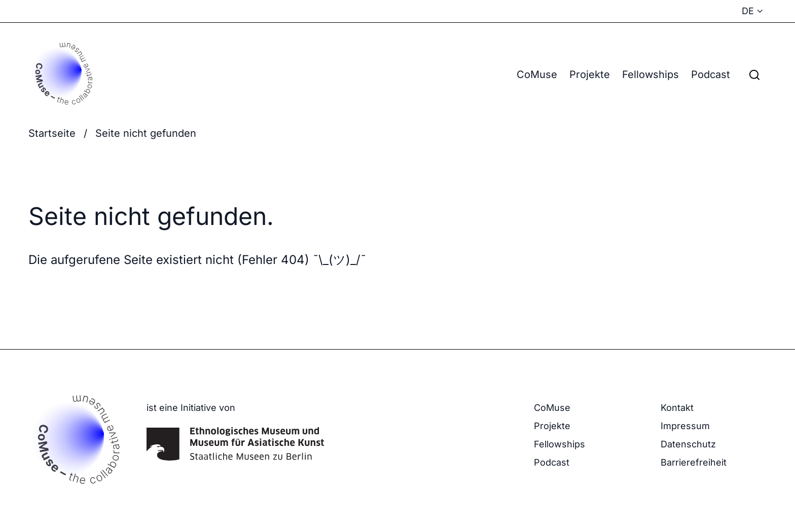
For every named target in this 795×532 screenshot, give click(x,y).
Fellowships (651, 74)
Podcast (711, 74)
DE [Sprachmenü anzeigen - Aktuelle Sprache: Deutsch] (748, 11)
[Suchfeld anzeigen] (754, 74)
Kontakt (677, 408)
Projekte (590, 74)
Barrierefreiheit (694, 462)
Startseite (52, 133)
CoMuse (537, 74)
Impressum (685, 426)
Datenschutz (688, 444)
